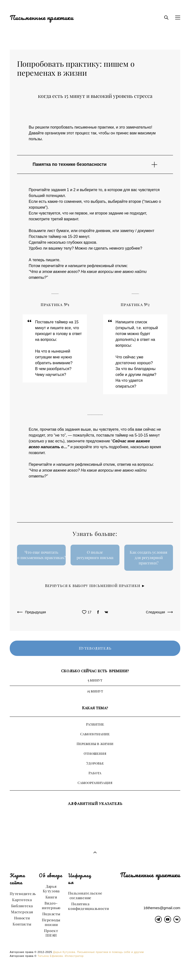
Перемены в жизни (95, 744)
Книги (51, 897)
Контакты (22, 924)
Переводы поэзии (51, 922)
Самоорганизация (95, 783)
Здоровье (95, 763)
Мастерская (22, 912)
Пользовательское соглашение (85, 896)
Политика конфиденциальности (89, 906)
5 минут (95, 680)
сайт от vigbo (95, 969)
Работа (95, 773)
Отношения (95, 753)
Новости (22, 918)
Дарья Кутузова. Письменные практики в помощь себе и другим (98, 952)
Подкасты (51, 914)
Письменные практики (42, 18)
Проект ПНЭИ (51, 933)
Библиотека (22, 906)
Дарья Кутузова (51, 889)
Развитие (95, 724)
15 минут (95, 691)
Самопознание (95, 734)
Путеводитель (23, 894)
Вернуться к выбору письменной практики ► (95, 586)
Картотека (22, 900)
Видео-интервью (51, 905)
